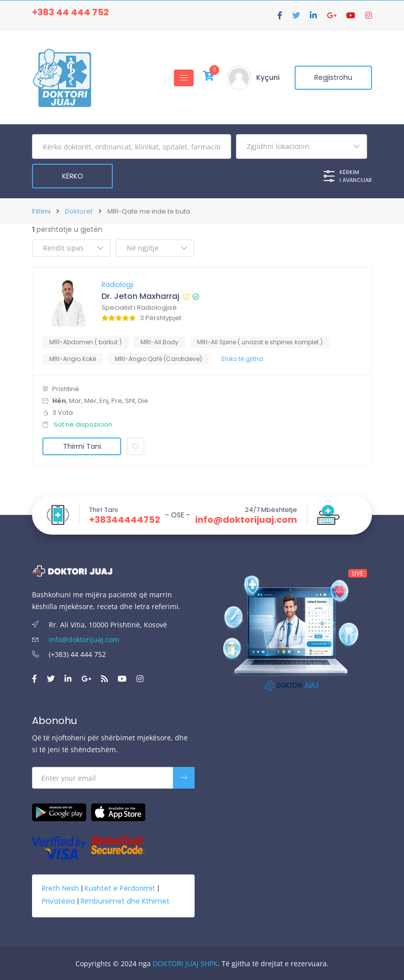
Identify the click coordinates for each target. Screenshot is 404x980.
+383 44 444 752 (70, 12)
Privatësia (58, 901)
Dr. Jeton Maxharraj (140, 296)
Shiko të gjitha (242, 359)
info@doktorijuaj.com (246, 520)
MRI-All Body (159, 342)
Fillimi (41, 211)
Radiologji (118, 285)
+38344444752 (125, 520)
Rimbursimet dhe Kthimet (125, 901)
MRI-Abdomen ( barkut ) (85, 342)
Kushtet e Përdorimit (120, 888)
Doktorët (79, 211)
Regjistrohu (333, 78)
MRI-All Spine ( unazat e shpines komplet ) (260, 342)
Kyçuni (266, 78)
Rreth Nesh (60, 888)
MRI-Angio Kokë (73, 359)
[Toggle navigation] (182, 78)
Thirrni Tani (82, 446)
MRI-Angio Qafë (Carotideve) (158, 359)
